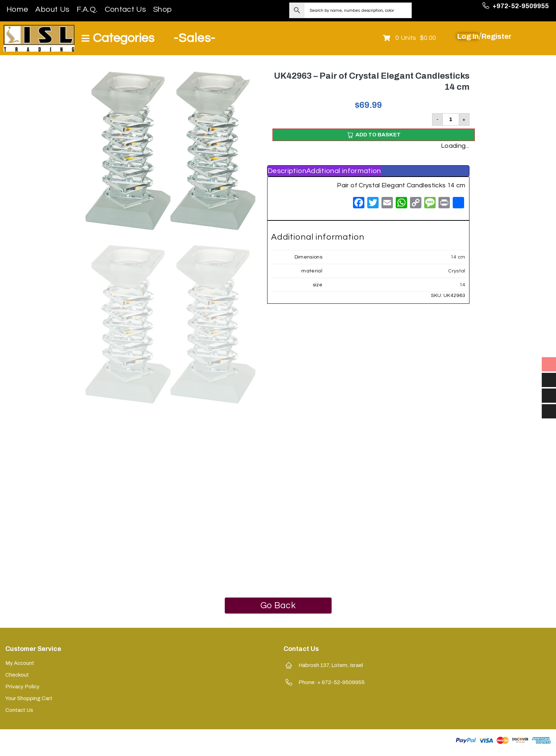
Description (287, 171)
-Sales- (194, 38)
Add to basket (378, 135)
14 (463, 285)
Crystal (457, 271)
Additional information (344, 171)
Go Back (278, 605)
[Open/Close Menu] (118, 38)
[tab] (287, 171)
